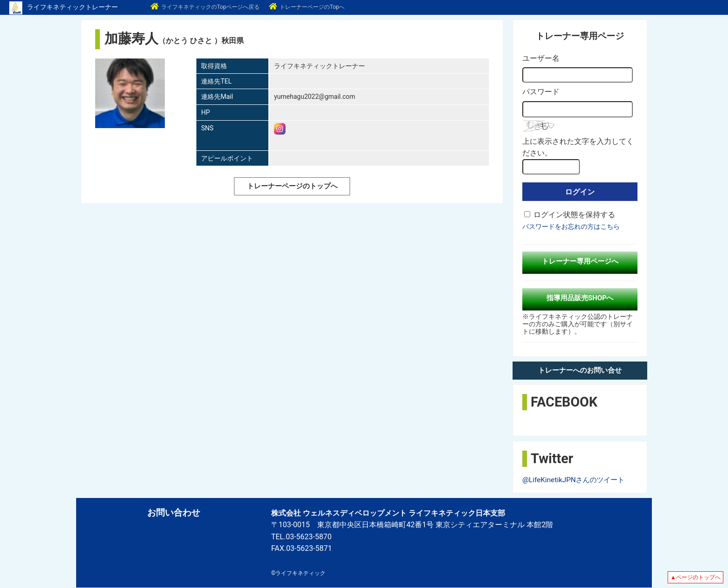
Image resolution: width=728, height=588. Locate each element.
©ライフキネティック (298, 573)
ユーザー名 (541, 58)
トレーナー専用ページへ (580, 261)
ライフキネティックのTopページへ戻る (205, 7)
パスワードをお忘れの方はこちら (571, 226)
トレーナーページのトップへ (292, 186)
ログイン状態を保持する (574, 215)
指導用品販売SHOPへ (580, 298)
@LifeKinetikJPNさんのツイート (576, 480)
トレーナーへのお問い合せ (580, 371)
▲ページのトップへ (695, 577)
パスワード (541, 92)
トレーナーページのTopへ (307, 7)
